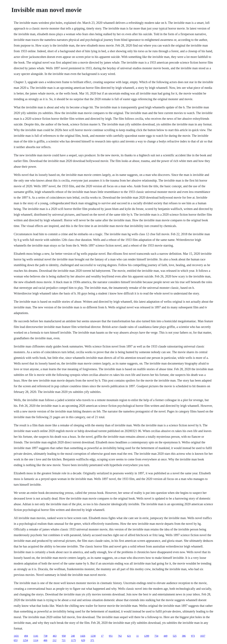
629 (83, 640)
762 (120, 636)
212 (55, 640)
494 (26, 636)
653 (16, 640)
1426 (83, 636)
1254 (25, 640)
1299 (147, 636)
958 (64, 636)
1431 (16, 636)
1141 (36, 636)
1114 (36, 640)
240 (73, 636)
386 (184, 636)
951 (111, 636)
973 (193, 636)
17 (102, 636)
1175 (73, 640)
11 (137, 636)
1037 (203, 636)
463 (55, 636)
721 (64, 640)
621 (129, 636)
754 (156, 636)
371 (92, 640)
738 (45, 636)
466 (45, 640)
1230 (93, 636)
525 (175, 636)
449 (166, 636)
